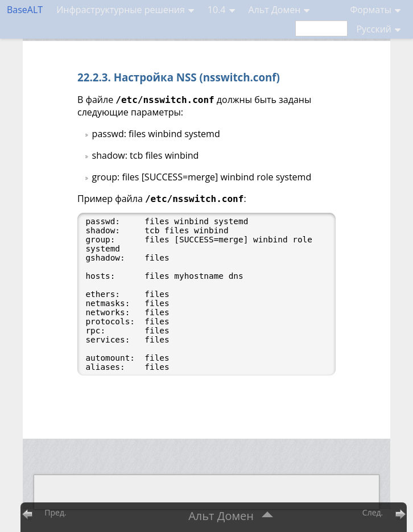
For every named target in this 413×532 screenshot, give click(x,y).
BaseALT (25, 10)
